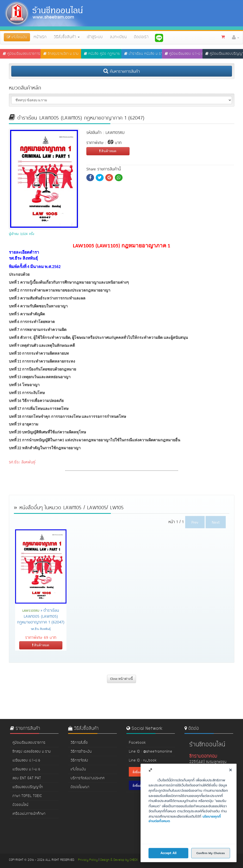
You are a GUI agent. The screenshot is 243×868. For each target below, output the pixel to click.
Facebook (137, 743)
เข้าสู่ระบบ (95, 37)
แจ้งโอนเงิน (78, 769)
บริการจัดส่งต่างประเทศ (88, 778)
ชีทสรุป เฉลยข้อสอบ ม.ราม (32, 752)
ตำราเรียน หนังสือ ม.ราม (143, 54)
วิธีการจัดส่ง (79, 760)
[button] (236, 37)
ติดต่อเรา (141, 37)
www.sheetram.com (205, 819)
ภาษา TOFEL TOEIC (27, 796)
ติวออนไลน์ (20, 805)
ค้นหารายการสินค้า (122, 71)
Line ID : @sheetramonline (151, 752)
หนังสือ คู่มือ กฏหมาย (102, 54)
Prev (195, 522)
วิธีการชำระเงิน (81, 752)
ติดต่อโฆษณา (80, 787)
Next (216, 522)
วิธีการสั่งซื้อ (79, 743)
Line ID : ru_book (143, 760)
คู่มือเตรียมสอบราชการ (21, 54)
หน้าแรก (40, 37)
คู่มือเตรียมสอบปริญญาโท (224, 54)
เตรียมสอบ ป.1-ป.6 (26, 760)
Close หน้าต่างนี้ (121, 679)
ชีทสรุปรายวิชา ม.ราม (61, 54)
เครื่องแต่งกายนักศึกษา (29, 814)
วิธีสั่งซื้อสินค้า (67, 37)
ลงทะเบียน (118, 37)
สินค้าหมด (108, 151)
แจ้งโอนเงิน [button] (17, 37)
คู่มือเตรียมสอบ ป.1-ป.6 (184, 54)
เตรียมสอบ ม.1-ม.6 (26, 769)
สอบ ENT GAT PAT (27, 778)
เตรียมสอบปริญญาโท (28, 787)
